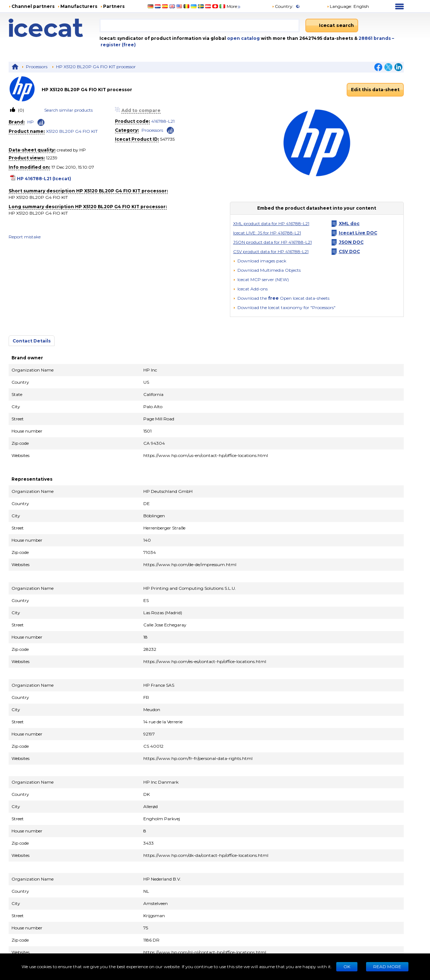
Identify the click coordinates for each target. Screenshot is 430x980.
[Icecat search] (332, 25)
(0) (20, 110)
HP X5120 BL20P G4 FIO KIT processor (96, 67)
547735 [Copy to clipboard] (167, 139)
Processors (37, 67)
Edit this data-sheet (375, 90)
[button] (267, 270)
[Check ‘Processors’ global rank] (170, 130)
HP (31, 122)
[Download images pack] (260, 261)
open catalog (243, 38)
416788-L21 (163, 121)
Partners (114, 6)
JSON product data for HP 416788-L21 (272, 242)
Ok (347, 967)
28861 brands (375, 38)
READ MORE (387, 967)
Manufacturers (79, 6)
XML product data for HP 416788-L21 (271, 223)
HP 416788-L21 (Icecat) (44, 179)
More (234, 6)
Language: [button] (339, 6)
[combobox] (200, 25)
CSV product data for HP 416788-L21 (271, 251)
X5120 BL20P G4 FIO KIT (72, 131)
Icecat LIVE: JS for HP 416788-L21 (267, 233)
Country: (283, 6)
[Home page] (54, 28)
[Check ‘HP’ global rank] (41, 122)
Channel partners (33, 6)
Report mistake (25, 237)
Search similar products (68, 110)
